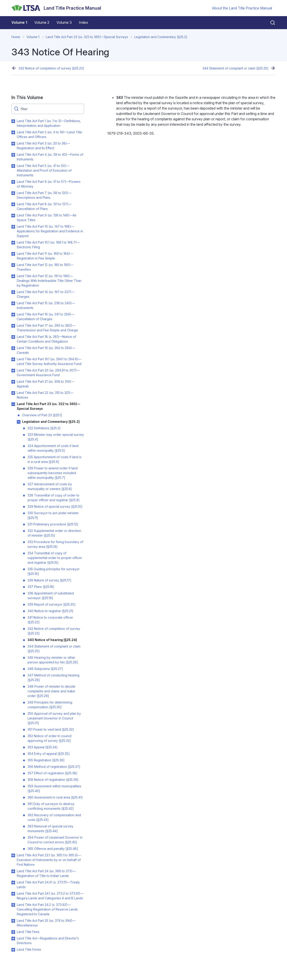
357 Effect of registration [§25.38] (52, 773)
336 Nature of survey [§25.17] (49, 580)
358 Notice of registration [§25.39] (53, 780)
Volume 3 (64, 22)
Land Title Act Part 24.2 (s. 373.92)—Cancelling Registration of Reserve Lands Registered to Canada (47, 909)
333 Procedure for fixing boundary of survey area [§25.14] (55, 544)
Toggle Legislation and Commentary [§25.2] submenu (19, 422)
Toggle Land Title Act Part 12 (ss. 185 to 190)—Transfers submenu (13, 265)
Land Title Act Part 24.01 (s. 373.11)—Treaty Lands (48, 885)
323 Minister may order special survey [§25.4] (56, 437)
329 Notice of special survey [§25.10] (55, 506)
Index (84, 22)
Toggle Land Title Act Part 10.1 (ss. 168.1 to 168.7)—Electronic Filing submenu (13, 243)
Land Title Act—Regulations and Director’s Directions (48, 941)
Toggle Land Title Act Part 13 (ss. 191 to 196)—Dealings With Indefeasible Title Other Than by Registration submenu (13, 276)
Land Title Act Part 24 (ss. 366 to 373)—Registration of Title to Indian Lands (46, 873)
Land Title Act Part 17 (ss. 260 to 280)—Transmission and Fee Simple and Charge (47, 328)
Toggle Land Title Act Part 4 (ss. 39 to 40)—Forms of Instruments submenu (13, 155)
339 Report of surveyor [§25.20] (52, 604)
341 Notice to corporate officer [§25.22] (50, 620)
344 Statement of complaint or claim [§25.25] (235, 68)
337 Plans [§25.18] (41, 587)
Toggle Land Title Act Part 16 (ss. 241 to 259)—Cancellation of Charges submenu (13, 315)
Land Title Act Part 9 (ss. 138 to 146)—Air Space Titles (47, 218)
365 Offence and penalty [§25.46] (53, 849)
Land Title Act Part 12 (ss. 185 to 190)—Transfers (45, 267)
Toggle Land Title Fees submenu (13, 932)
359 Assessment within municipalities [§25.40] (54, 788)
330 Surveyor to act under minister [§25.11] (53, 515)
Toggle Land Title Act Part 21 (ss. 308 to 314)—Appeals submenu (13, 382)
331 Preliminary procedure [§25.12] (53, 524)
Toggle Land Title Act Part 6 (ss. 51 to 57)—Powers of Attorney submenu (13, 182)
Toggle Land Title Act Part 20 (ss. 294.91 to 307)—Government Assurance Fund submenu (13, 371)
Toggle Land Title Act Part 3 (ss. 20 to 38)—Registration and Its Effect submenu (13, 144)
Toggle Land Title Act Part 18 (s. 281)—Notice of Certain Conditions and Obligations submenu (13, 337)
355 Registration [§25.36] (46, 760)
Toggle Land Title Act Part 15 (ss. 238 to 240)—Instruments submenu (13, 303)
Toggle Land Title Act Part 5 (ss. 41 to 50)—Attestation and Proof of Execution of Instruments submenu (13, 166)
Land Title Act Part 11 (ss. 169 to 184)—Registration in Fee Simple (45, 256)
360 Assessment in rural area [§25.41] (55, 797)
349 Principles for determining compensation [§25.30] (50, 705)
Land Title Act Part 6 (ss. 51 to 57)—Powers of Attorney (49, 184)
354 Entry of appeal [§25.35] (49, 754)
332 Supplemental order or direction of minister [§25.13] (54, 533)
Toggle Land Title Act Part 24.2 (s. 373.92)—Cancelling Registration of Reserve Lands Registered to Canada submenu (13, 905)
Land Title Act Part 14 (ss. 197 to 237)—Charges (46, 294)
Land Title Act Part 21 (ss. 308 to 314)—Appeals (46, 384)
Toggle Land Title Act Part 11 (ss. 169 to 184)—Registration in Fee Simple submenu (13, 254)
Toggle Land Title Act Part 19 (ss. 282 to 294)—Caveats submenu (13, 348)
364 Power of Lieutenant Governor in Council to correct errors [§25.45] (55, 840)
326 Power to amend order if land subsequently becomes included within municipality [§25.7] (53, 473)
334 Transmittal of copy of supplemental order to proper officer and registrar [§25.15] (55, 558)
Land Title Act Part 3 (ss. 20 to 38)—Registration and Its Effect (43, 146)
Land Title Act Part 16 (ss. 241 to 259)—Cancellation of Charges (46, 317)
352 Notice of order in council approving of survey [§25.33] (50, 738)
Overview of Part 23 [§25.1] (42, 415)
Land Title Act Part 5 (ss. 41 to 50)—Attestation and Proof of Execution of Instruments (44, 170)
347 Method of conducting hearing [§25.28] (53, 678)
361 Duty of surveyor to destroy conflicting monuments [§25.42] (51, 806)
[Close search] (270, 23)
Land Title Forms (29, 949)
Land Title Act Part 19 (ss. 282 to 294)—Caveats (46, 350)
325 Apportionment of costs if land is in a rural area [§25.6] (54, 459)
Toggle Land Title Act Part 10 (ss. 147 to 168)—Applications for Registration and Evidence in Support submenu (13, 227)
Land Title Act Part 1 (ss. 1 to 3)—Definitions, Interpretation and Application (49, 123)
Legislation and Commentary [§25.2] (161, 37)
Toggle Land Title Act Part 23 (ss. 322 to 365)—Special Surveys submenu (13, 404)
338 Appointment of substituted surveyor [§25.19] (51, 596)
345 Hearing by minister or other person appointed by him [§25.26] (53, 660)
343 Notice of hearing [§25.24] (52, 640)
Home (16, 37)
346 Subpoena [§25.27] (45, 669)
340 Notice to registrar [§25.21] (50, 611)
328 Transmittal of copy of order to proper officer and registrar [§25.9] (54, 498)
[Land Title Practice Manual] (56, 8)
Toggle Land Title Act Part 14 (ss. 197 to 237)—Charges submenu (13, 292)
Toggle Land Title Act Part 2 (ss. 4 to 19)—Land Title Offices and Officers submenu (13, 132)
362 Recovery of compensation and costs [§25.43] (54, 817)
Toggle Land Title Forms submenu (13, 950)
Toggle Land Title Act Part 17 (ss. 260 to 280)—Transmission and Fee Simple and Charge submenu (13, 326)
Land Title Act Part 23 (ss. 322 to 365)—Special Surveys (87, 37)
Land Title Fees (28, 932)
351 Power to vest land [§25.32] (51, 729)
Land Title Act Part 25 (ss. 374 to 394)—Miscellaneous (46, 923)
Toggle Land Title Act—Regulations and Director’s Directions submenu (13, 939)
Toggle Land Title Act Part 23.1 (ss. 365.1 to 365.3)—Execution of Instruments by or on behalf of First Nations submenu (13, 855)
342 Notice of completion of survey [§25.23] (51, 68)
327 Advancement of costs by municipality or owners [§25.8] (50, 486)
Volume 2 (42, 22)
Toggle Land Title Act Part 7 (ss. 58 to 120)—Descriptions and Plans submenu (13, 193)
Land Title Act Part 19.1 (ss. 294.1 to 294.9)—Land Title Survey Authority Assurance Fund (49, 361)
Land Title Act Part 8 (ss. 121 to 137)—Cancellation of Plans (44, 206)
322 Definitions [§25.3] (44, 428)
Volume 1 (19, 22)
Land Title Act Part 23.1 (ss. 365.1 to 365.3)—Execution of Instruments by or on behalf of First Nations (49, 860)
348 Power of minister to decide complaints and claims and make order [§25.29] (51, 691)
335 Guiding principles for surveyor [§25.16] (54, 571)
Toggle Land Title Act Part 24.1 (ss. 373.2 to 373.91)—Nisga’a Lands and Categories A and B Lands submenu (13, 894)
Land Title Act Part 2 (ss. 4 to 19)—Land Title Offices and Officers (49, 134)
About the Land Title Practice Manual (242, 8)
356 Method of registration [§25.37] (54, 767)
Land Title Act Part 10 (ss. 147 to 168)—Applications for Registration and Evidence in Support (50, 231)
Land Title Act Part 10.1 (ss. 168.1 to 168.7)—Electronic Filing (48, 245)
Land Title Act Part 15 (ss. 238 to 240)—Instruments (46, 305)
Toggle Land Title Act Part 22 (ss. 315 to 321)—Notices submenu (13, 393)
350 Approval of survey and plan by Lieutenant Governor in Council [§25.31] (54, 718)
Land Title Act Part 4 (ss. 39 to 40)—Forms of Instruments (50, 157)
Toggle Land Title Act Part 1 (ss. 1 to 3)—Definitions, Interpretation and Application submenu (13, 121)
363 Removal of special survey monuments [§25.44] (50, 829)
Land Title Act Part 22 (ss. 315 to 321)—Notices (45, 395)
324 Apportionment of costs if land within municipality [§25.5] (53, 448)
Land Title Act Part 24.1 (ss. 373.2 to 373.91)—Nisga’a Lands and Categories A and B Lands (50, 896)
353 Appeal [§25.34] (43, 747)
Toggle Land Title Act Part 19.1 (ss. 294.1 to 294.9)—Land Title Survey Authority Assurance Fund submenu (13, 359)
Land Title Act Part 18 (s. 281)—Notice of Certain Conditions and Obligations (46, 339)
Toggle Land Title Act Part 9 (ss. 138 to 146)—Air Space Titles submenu (13, 216)
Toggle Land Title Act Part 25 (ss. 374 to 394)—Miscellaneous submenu (13, 921)
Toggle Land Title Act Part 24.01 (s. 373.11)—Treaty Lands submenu (13, 883)
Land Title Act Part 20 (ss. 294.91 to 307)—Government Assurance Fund (48, 373)
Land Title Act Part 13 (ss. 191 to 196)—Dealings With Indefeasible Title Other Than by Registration (49, 281)
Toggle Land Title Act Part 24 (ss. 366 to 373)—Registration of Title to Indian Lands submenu (13, 871)
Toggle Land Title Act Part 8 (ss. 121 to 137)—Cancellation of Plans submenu (13, 204)
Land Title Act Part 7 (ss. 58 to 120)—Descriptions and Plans (44, 195)
